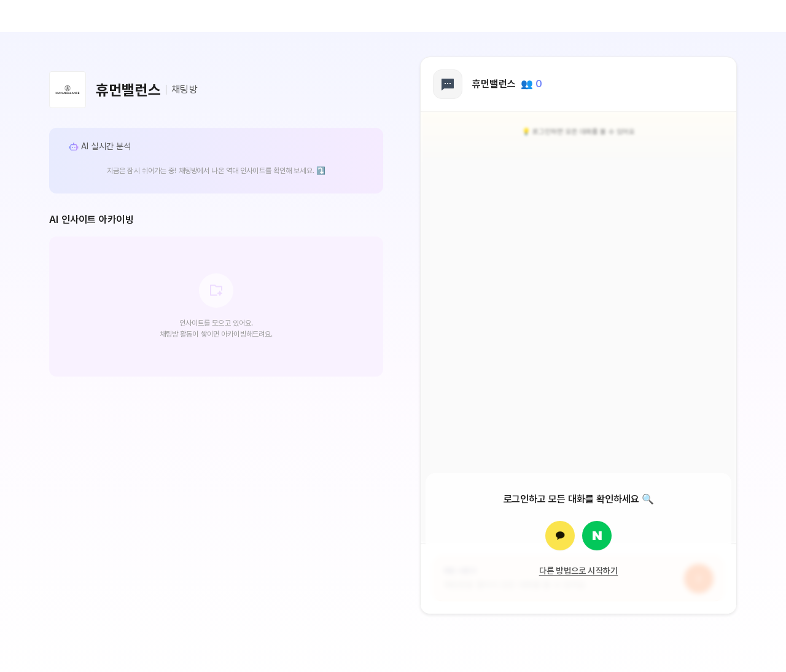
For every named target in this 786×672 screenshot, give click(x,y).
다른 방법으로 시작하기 (579, 571)
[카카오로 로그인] (560, 536)
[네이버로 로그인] (597, 536)
